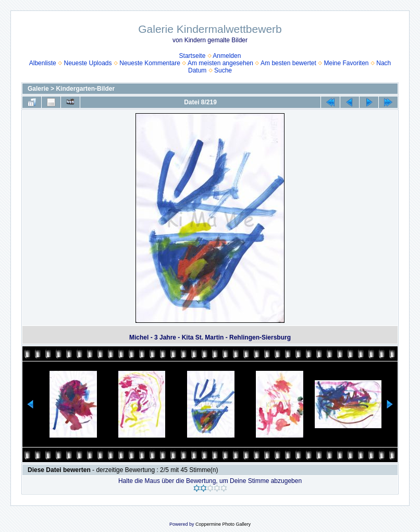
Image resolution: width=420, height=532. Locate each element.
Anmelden (227, 56)
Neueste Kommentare (150, 63)
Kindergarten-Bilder (85, 89)
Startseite (193, 56)
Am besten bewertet (288, 63)
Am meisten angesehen (220, 63)
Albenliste (43, 63)
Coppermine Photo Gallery (223, 524)
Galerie (38, 89)
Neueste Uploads (88, 63)
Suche (223, 70)
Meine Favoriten (346, 63)
